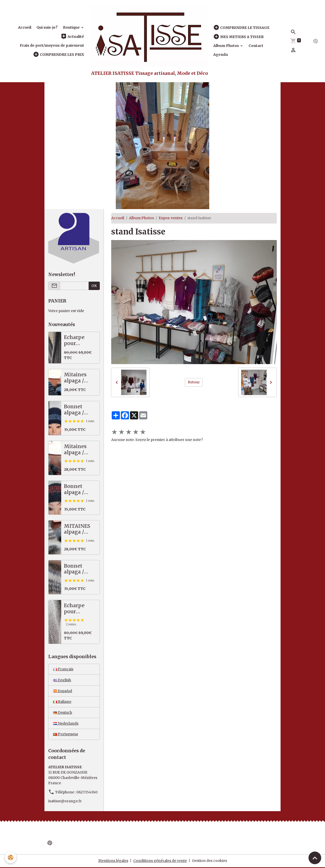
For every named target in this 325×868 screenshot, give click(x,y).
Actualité (72, 36)
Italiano (62, 702)
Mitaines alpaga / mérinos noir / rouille (80, 449)
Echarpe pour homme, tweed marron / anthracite (77, 340)
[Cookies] (11, 857)
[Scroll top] (315, 858)
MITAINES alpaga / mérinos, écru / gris (77, 529)
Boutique (72, 27)
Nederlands (66, 724)
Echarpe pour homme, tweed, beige (80, 609)
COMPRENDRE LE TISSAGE (241, 28)
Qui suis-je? (47, 27)
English (62, 680)
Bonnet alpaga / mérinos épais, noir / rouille (79, 489)
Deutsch (63, 713)
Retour (194, 382)
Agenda (221, 55)
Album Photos (226, 46)
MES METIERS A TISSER (238, 37)
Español (63, 691)
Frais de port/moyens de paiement (52, 45)
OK (94, 286)
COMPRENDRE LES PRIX (59, 54)
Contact (256, 46)
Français (63, 669)
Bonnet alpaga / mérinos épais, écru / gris (79, 569)
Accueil (25, 27)
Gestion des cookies (210, 861)
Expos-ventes (171, 218)
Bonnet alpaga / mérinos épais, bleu (77, 410)
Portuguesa (66, 735)
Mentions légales (113, 861)
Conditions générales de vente (160, 861)
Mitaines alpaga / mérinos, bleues (75, 378)
